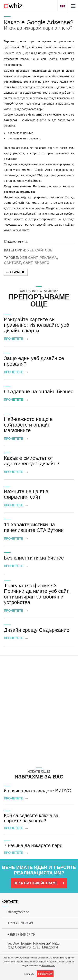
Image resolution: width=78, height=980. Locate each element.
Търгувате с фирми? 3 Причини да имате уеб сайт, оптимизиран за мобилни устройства (37, 594)
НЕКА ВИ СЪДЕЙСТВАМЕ (39, 883)
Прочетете (16, 339)
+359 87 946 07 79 (21, 935)
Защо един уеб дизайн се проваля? (34, 361)
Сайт (28, 263)
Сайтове (13, 263)
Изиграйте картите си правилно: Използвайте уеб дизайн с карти (37, 325)
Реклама (48, 258)
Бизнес (42, 263)
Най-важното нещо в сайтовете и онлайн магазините (28, 425)
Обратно (16, 272)
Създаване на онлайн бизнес (39, 391)
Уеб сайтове (40, 250)
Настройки (30, 974)
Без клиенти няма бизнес (34, 558)
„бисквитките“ (48, 966)
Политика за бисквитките (61, 962)
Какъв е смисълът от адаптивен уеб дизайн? (32, 461)
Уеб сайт (29, 258)
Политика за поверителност (32, 962)
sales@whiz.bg (18, 912)
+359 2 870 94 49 (20, 923)
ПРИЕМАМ (45, 974)
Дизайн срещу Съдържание (37, 630)
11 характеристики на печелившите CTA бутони (34, 527)
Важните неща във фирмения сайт (26, 494)
